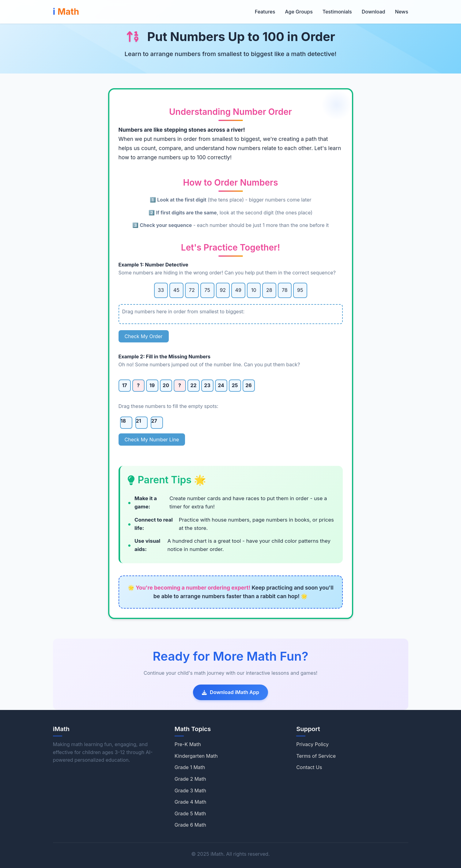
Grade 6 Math (190, 825)
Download (374, 12)
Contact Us (309, 767)
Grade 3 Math (190, 791)
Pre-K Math (188, 744)
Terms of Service (316, 756)
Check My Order (144, 336)
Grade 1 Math (190, 767)
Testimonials (337, 12)
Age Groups (299, 12)
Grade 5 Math (190, 813)
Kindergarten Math (196, 756)
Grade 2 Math (190, 779)
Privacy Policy (312, 744)
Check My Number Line (152, 440)
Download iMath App (230, 692)
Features (265, 12)
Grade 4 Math (191, 802)
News (401, 12)
